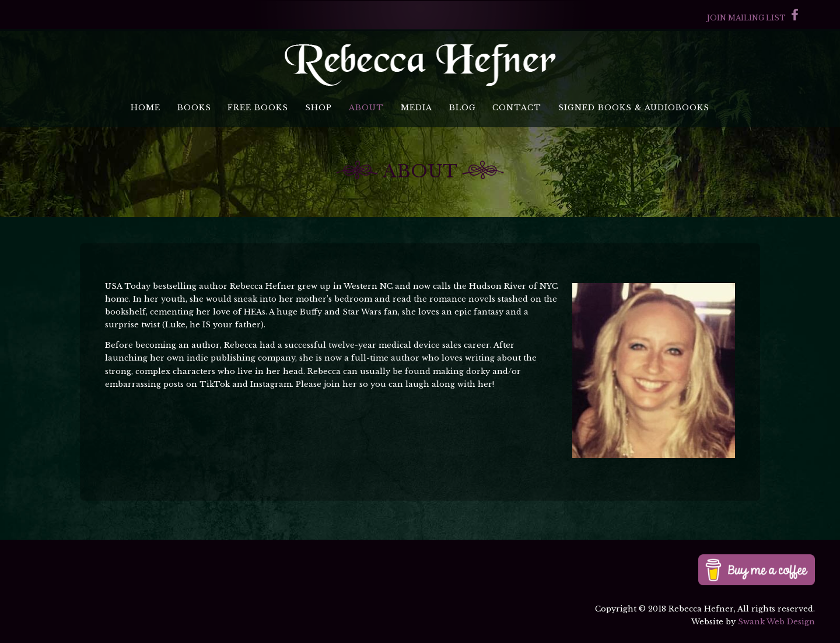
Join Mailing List (746, 18)
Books (194, 108)
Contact (517, 108)
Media (416, 108)
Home (146, 108)
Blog (463, 108)
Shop (318, 108)
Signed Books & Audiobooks (634, 108)
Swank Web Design (776, 622)
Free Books (258, 108)
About (366, 108)
